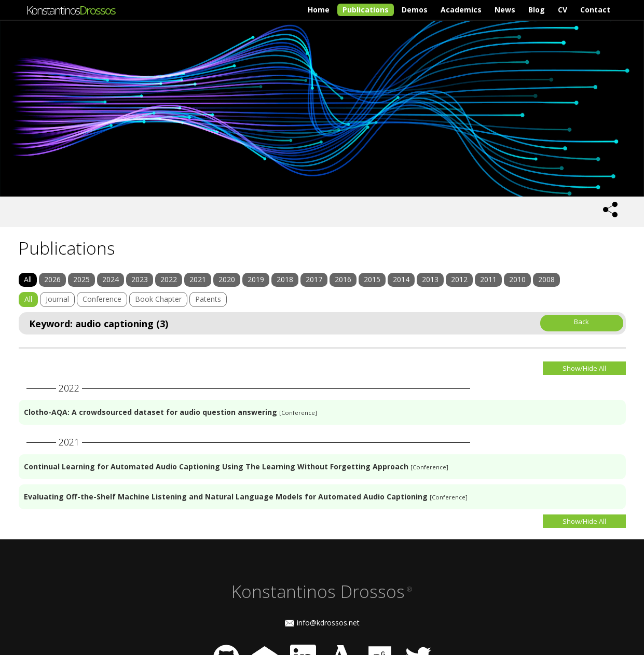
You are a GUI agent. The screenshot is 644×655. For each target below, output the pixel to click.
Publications (366, 10)
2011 (488, 279)
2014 (401, 279)
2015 (372, 279)
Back (581, 322)
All (28, 279)
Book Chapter (158, 299)
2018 (285, 279)
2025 (81, 279)
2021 (198, 279)
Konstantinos (71, 10)
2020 (227, 279)
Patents (208, 299)
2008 (546, 279)
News (505, 10)
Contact (595, 10)
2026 (52, 279)
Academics (461, 10)
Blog (537, 10)
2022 (169, 279)
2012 (459, 279)
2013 (430, 279)
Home (319, 10)
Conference (102, 299)
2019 (256, 279)
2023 (140, 279)
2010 (517, 279)
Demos (415, 10)
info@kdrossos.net (328, 623)
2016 (343, 279)
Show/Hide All (584, 368)
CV (563, 10)
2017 (314, 279)
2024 (111, 279)
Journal (57, 299)
